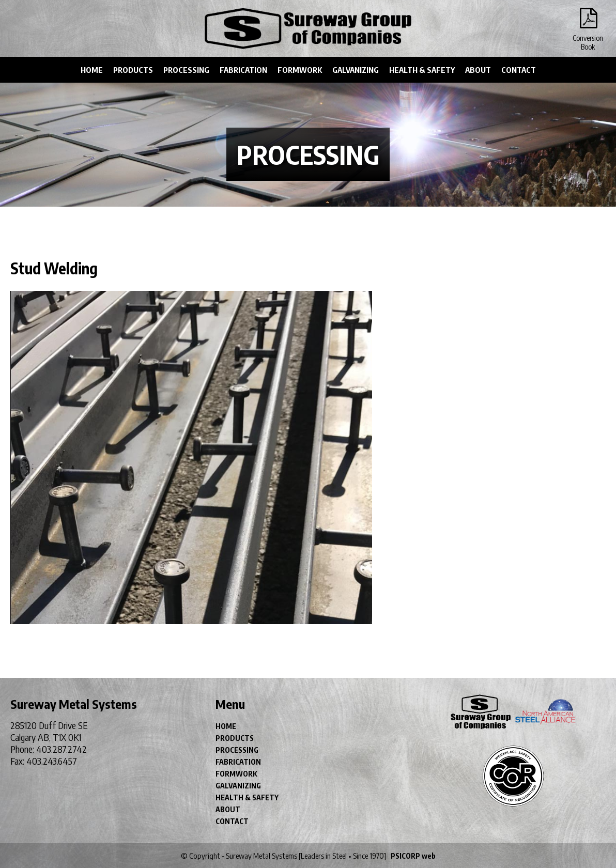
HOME (92, 70)
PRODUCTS (133, 70)
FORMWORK (300, 70)
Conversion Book (588, 21)
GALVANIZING (356, 70)
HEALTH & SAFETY (422, 70)
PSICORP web (413, 856)
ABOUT (478, 70)
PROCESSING (186, 70)
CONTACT (519, 70)
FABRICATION (243, 70)
